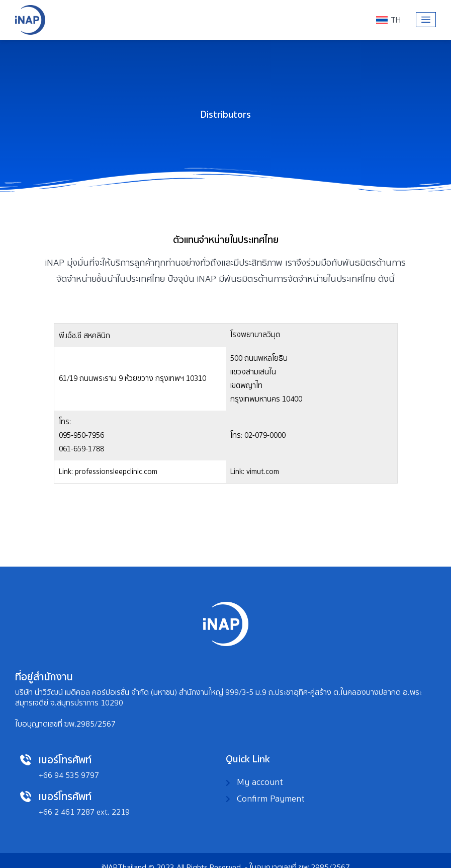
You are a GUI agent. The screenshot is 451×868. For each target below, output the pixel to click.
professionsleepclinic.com (348, 355)
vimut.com (339, 405)
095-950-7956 (272, 348)
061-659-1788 (272, 362)
